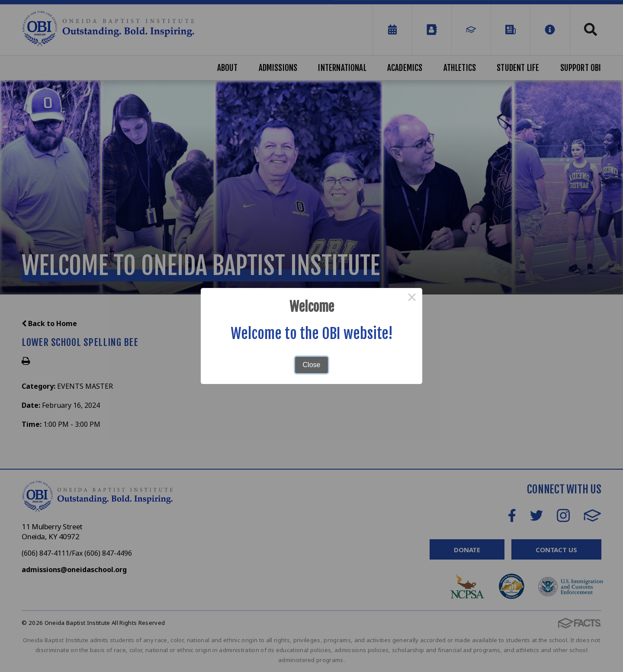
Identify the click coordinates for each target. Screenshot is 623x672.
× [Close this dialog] (412, 298)
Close (312, 365)
